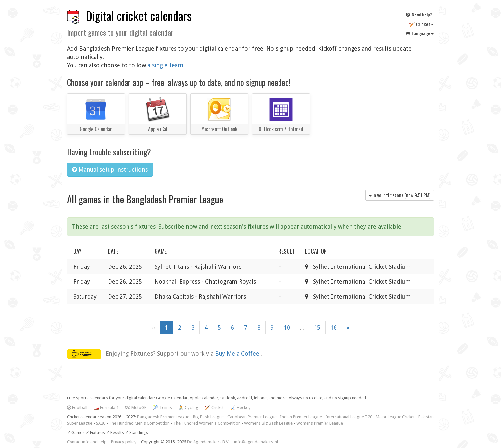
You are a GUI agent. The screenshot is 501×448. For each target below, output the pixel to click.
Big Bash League (208, 417)
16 (334, 327)
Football (77, 408)
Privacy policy (124, 442)
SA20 (101, 423)
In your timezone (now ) (400, 195)
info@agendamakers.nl (256, 442)
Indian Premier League (301, 417)
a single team (165, 65)
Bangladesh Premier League (163, 417)
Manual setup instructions (110, 169)
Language (419, 33)
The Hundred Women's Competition (207, 423)
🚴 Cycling (188, 408)
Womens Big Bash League (268, 423)
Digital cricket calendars (139, 16)
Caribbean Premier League (252, 417)
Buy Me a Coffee (238, 354)
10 (287, 327)
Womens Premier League (320, 423)
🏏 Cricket (421, 24)
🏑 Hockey (240, 408)
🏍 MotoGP (136, 408)
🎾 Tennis (162, 408)
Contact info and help (87, 442)
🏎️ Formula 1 (106, 408)
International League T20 (349, 417)
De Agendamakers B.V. (208, 442)
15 (317, 327)
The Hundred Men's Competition (139, 423)
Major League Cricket (395, 417)
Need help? (419, 14)
